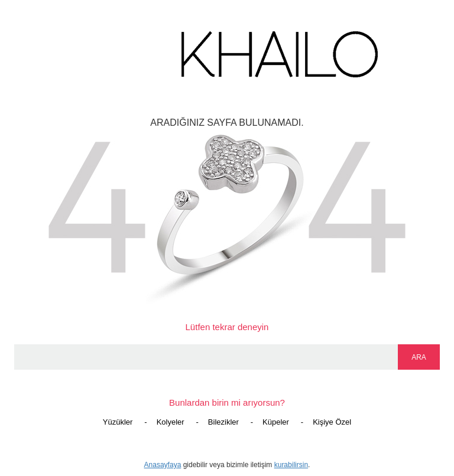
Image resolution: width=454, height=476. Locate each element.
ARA (419, 357)
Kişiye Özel (332, 422)
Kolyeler (171, 422)
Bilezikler (223, 422)
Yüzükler (118, 422)
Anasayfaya (163, 465)
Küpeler (276, 422)
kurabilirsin (291, 465)
